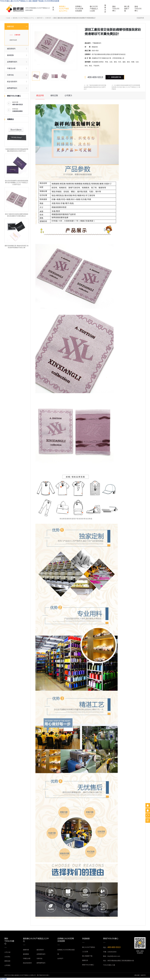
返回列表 (140, 18)
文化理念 (7, 957)
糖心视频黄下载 (127, 9)
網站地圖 (137, 975)
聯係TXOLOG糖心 (138, 9)
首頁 (53, 9)
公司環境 (7, 965)
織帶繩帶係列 (41, 963)
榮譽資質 (7, 961)
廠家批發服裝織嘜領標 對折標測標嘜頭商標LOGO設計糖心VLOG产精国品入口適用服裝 (126, 87)
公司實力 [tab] (68, 95)
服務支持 (105, 9)
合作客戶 (60, 958)
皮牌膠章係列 (41, 954)
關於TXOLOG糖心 (116, 9)
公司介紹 (7, 952)
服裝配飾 (26, 954)
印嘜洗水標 (27, 958)
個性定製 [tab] (54, 95)
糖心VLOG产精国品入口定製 (94, 9)
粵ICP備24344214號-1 (43, 975)
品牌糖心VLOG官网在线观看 (79, 9)
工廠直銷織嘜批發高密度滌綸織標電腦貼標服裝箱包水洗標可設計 (95, 87)
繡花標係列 (40, 950)
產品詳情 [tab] (40, 95)
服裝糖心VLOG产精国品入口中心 (64, 9)
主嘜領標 (48, 18)
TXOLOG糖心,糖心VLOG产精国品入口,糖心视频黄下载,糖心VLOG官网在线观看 (30, 1)
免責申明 (143, 975)
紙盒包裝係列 (27, 963)
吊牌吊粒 (39, 958)
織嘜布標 (40, 18)
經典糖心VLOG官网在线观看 (66, 952)
